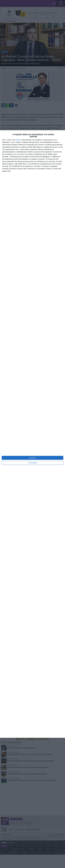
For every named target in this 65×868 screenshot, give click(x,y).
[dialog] (32, 434)
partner (18, 140)
